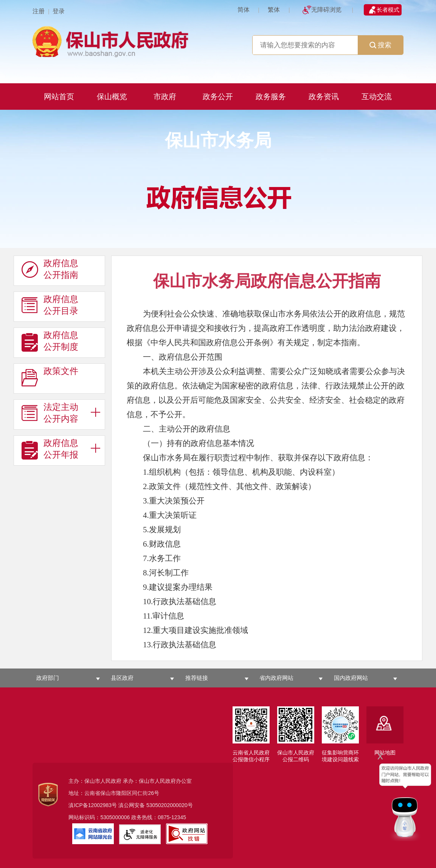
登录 (59, 11)
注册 (39, 11)
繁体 (274, 10)
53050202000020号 (170, 805)
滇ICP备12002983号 (93, 805)
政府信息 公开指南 (50, 269)
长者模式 (388, 10)
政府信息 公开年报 (50, 449)
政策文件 (50, 377)
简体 (244, 10)
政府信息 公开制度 (50, 341)
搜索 (380, 45)
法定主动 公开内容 (50, 413)
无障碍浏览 (326, 10)
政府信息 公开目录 (50, 305)
